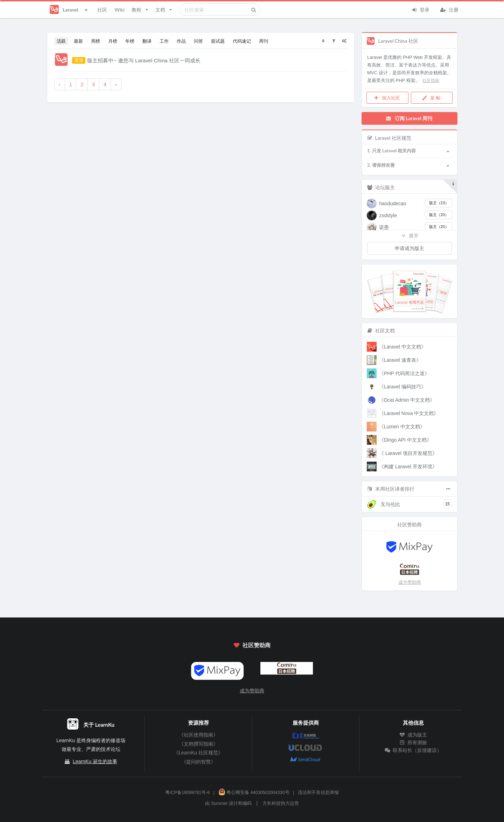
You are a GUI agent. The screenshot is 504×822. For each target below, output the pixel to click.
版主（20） (439, 215)
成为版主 (413, 735)
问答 (198, 41)
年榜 (130, 41)
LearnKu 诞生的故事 (95, 761)
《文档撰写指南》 (198, 744)
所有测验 (413, 742)
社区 (102, 10)
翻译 (147, 41)
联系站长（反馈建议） (413, 750)
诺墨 (384, 227)
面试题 (218, 41)
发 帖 (431, 98)
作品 (181, 41)
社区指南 (431, 81)
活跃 (61, 41)
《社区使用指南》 (198, 735)
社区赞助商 (252, 645)
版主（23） (439, 203)
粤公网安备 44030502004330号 (254, 793)
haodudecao (393, 203)
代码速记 (242, 41)
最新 (78, 41)
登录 (420, 9)
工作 (164, 41)
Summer (219, 803)
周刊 (264, 41)
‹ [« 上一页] (60, 84)
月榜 (113, 41)
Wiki (119, 10)
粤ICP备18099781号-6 (187, 793)
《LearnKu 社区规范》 (198, 753)
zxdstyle (388, 215)
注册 (449, 9)
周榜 (96, 41)
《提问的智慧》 (198, 762)
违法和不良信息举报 (318, 793)
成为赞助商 (410, 582)
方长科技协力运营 (281, 803)
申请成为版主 (409, 248)
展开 (409, 236)
